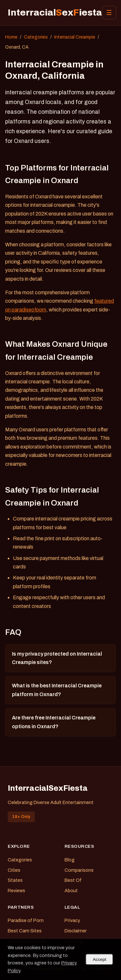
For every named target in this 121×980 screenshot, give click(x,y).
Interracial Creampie (75, 37)
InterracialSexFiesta (48, 788)
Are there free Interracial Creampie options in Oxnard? (54, 722)
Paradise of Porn (26, 920)
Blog (70, 860)
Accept (99, 959)
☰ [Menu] (109, 13)
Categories (36, 37)
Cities (14, 870)
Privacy (72, 920)
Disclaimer (76, 931)
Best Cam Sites (25, 931)
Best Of (73, 880)
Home (11, 37)
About (71, 891)
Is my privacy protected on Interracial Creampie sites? (57, 658)
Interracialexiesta (55, 12)
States (15, 880)
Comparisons (79, 870)
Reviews (16, 891)
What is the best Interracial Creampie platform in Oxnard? (57, 690)
